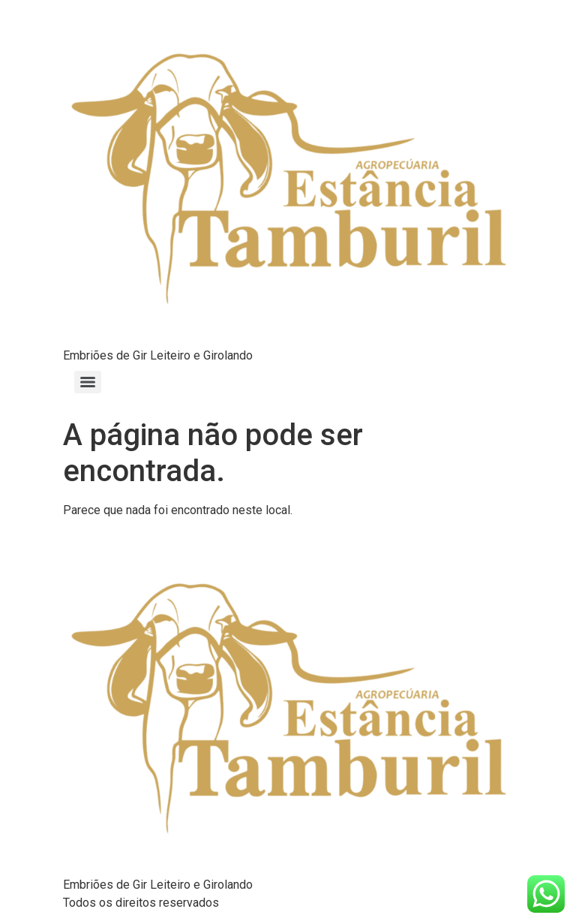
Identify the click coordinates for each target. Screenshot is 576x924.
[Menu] (88, 382)
